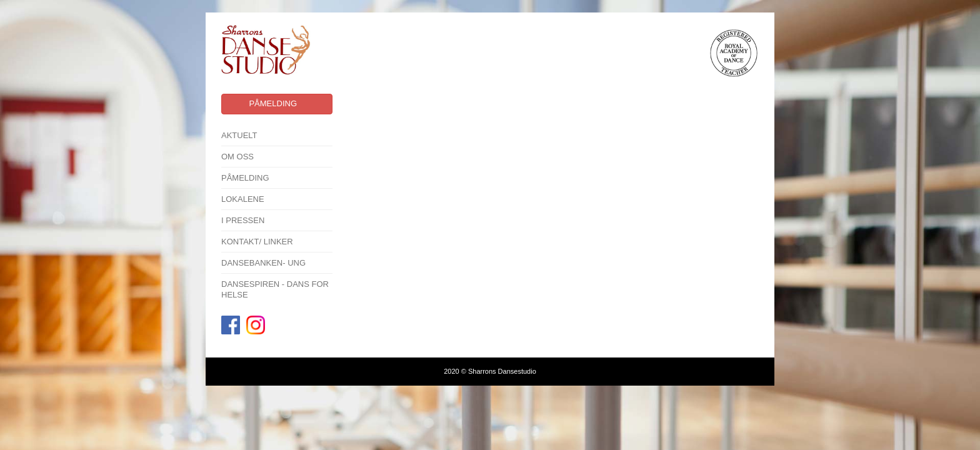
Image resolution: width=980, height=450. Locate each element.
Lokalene (243, 199)
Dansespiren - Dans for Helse (275, 289)
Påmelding (245, 178)
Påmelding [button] (273, 103)
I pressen (243, 220)
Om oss (237, 157)
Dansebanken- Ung (263, 263)
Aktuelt (239, 135)
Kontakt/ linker (257, 242)
